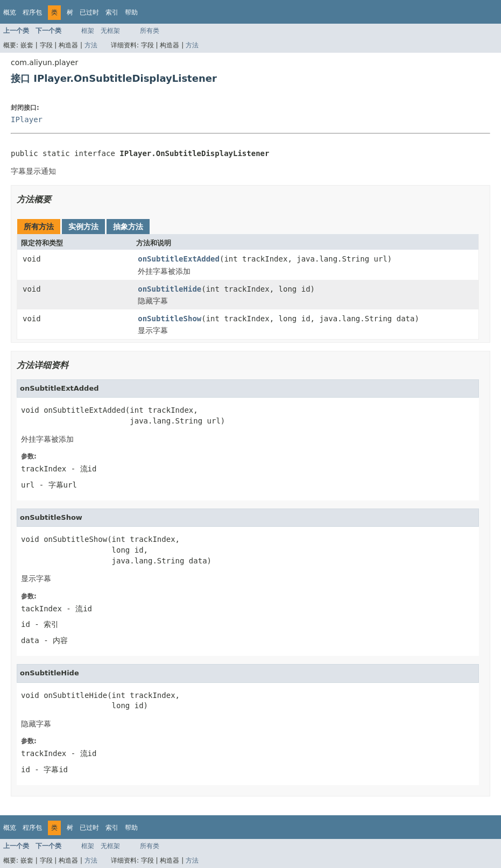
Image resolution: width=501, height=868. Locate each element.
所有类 (150, 31)
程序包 (32, 12)
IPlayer (27, 119)
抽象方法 (128, 227)
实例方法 (83, 227)
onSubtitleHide (170, 289)
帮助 (131, 12)
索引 (112, 12)
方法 (91, 45)
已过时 (89, 12)
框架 (88, 31)
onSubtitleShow (170, 319)
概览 (10, 12)
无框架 (110, 31)
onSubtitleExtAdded (179, 259)
